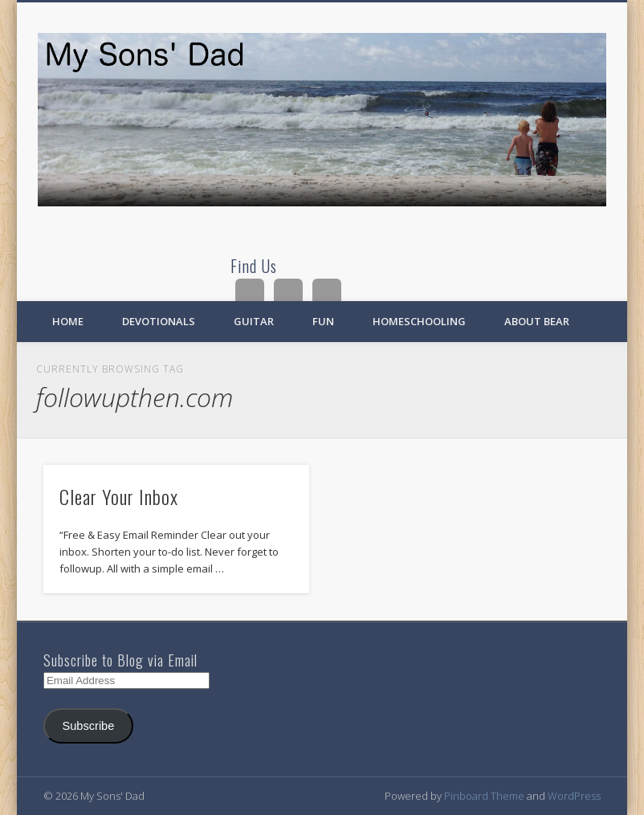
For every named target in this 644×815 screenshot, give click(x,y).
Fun (323, 321)
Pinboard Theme (484, 796)
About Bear (537, 321)
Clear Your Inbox (119, 496)
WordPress (574, 796)
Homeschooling (419, 321)
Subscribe (88, 726)
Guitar (254, 321)
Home (68, 321)
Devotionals (159, 321)
